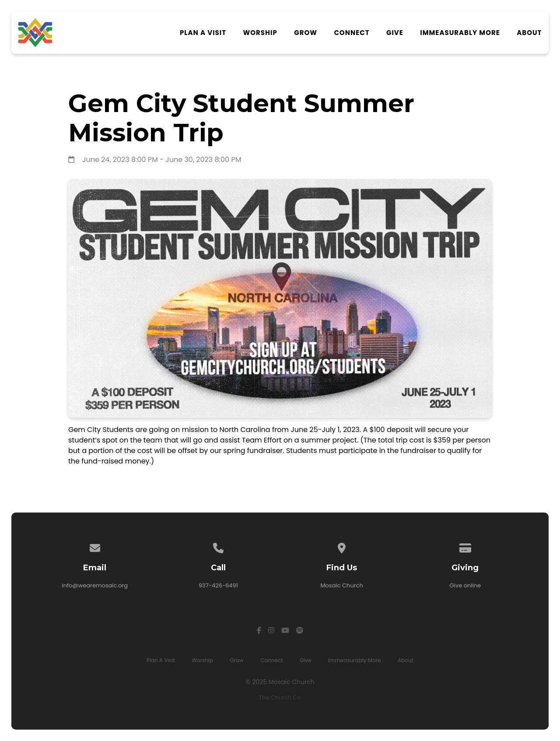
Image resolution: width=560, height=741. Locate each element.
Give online (465, 585)
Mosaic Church (341, 585)
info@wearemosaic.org (95, 585)
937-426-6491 (218, 585)
